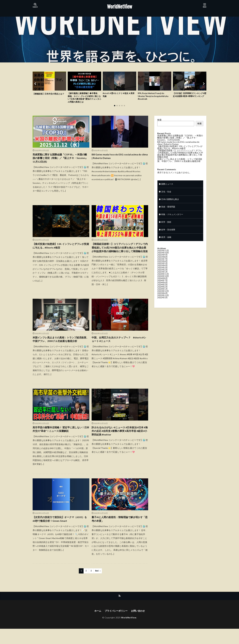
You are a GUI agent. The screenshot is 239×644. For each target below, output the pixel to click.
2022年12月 (163, 299)
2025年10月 (163, 257)
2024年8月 (162, 282)
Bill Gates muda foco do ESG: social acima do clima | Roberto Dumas (119, 158)
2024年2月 (162, 291)
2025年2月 (162, 274)
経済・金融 (167, 241)
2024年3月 (162, 289)
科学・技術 (167, 225)
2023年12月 (163, 295)
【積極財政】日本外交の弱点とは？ (48, 95)
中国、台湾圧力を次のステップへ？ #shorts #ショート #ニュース (120, 348)
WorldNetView (120, 7)
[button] (36, 84)
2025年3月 (162, 272)
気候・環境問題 (169, 210)
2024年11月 (163, 278)
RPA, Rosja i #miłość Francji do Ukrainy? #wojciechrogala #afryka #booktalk (153, 97)
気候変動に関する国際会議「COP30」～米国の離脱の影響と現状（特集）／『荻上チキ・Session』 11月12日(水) (60, 160)
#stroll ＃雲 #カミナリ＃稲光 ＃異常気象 (119, 95)
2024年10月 (163, 280)
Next (97, 585)
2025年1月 (162, 276)
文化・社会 (167, 194)
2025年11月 (163, 255)
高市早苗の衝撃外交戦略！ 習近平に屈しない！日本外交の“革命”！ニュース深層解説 (59, 443)
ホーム (96, 626)
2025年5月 (162, 267)
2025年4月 (162, 269)
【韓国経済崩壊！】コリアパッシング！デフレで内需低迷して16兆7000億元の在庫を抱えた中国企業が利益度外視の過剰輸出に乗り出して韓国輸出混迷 (120, 253)
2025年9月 (162, 259)
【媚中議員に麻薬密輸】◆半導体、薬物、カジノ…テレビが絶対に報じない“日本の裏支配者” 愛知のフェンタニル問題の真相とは (84, 98)
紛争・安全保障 (169, 233)
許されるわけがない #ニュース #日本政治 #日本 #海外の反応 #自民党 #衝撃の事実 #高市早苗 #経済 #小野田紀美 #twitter (119, 445)
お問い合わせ (139, 626)
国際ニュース (168, 186)
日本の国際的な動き (171, 202)
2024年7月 (162, 284)
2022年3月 (162, 302)
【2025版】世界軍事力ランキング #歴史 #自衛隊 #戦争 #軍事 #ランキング (190, 97)
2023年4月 (162, 297)
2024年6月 (162, 287)
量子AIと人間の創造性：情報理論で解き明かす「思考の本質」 (119, 533)
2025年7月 (162, 263)
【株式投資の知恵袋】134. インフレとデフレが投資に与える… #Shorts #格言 (60, 249)
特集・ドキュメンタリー (173, 217)
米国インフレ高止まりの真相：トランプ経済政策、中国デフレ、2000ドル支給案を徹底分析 (60, 350)
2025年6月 (162, 265)
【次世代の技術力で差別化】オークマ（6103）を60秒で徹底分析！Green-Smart (59, 533)
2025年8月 (162, 261)
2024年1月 (162, 293)
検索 (159, 121)
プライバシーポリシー (116, 626)
